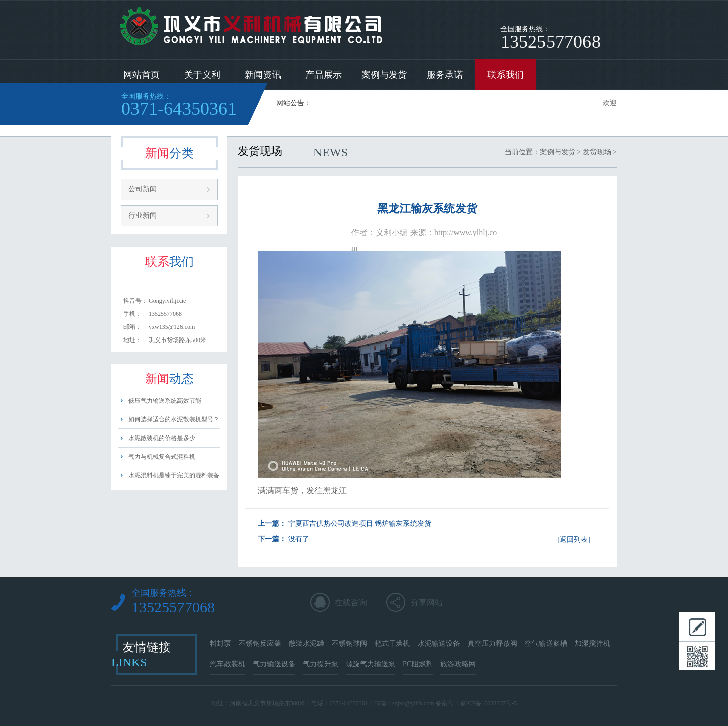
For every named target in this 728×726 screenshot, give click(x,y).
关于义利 (202, 75)
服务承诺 (445, 75)
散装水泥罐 (306, 643)
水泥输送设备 (439, 643)
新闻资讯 (263, 75)
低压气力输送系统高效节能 (165, 401)
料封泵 (220, 643)
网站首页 (142, 75)
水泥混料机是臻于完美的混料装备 (174, 475)
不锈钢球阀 (349, 643)
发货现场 (597, 152)
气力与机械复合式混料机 (162, 457)
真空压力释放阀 (492, 643)
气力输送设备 (274, 664)
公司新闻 (143, 189)
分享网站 (427, 602)
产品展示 (324, 75)
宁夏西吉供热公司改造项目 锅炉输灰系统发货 (360, 524)
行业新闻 (143, 215)
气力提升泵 (321, 664)
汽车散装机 (227, 664)
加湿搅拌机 (593, 643)
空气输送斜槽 (546, 643)
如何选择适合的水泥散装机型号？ (174, 419)
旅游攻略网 (458, 664)
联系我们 (506, 75)
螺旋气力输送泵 (371, 664)
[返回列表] (574, 539)
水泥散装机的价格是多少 (162, 438)
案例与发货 (384, 75)
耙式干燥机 (392, 643)
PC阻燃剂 (418, 664)
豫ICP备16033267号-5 (489, 703)
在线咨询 (351, 602)
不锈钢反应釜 (260, 643)
